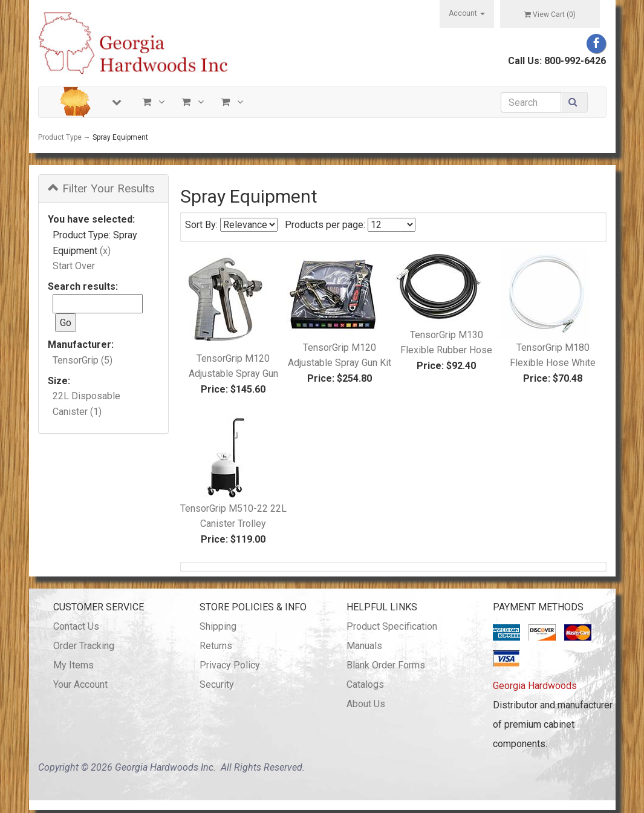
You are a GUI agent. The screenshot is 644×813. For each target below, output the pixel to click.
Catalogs (365, 684)
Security (217, 684)
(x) (105, 251)
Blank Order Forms (386, 665)
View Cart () (550, 15)
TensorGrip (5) (83, 360)
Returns (216, 646)
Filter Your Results (101, 188)
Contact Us (76, 626)
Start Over (74, 266)
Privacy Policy (230, 665)
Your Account (80, 684)
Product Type (60, 137)
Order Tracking (84, 646)
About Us (366, 704)
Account (467, 13)
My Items (73, 665)
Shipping (218, 626)
